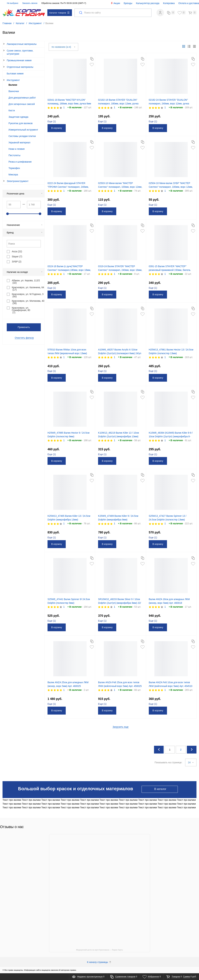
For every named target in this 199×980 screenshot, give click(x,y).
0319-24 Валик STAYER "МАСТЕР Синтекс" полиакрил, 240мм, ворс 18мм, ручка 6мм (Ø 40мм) (118, 270)
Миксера (13, 174)
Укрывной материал (20, 142)
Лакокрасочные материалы (22, 44)
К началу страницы (100, 962)
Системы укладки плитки (22, 136)
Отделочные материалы (20, 67)
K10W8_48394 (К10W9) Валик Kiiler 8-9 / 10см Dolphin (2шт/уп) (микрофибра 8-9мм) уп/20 (171, 436)
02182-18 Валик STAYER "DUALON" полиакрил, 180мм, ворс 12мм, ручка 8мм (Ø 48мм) (119, 103)
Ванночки (14, 91)
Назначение (25, 225)
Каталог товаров (59, 13)
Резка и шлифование (20, 161)
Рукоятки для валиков (21, 123)
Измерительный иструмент (23, 129)
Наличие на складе (25, 272)
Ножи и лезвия (17, 148)
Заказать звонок (30, 3)
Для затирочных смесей (22, 104)
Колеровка (169, 3)
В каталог (160, 789)
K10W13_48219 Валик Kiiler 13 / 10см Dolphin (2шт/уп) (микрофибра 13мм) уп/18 (120, 436)
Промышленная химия (19, 60)
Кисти (12, 110)
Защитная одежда (19, 116)
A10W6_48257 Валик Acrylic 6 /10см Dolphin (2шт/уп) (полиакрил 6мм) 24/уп (120, 353)
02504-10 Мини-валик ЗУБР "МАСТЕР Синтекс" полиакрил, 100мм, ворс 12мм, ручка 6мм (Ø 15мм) (171, 187)
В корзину (58, 128)
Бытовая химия (15, 73)
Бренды (128, 3)
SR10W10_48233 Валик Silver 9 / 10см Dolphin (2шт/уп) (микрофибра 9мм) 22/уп (120, 602)
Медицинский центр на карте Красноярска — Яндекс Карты (99, 950)
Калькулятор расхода (148, 3)
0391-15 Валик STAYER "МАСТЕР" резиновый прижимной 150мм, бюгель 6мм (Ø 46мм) (171, 270)
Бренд (25, 232)
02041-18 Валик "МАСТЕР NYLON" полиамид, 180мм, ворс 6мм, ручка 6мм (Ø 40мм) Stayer (68, 103)
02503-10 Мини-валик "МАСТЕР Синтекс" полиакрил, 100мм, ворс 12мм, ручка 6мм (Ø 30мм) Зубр (118, 187)
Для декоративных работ (22, 97)
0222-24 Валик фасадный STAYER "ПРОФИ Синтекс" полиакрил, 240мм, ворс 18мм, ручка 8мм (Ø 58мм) (69, 187)
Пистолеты (15, 155)
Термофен (14, 168)
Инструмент (13, 80)
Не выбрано (11, 3)
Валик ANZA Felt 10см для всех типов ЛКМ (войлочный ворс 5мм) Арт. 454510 (171, 686)
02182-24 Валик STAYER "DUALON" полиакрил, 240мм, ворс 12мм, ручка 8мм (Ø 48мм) (170, 103)
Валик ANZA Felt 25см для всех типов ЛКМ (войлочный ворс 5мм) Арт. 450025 (120, 686)
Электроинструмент (18, 181)
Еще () (53, 121)
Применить (24, 327)
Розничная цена (25, 193)
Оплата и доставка (189, 3)
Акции (115, 3)
